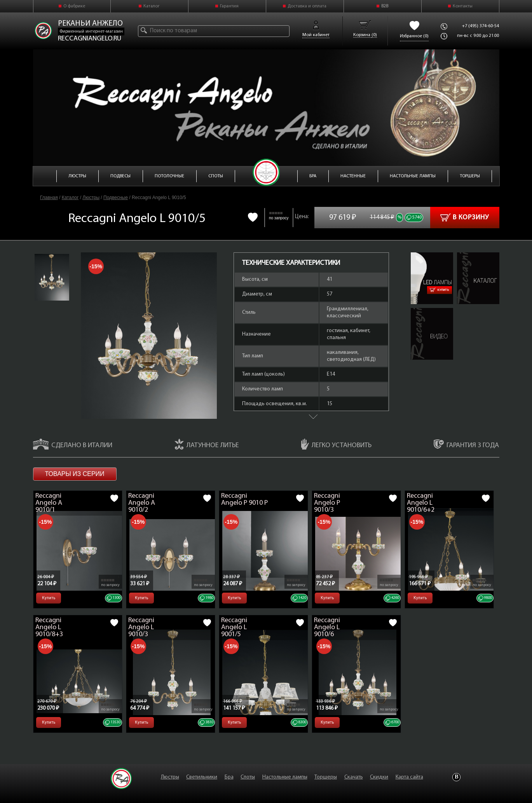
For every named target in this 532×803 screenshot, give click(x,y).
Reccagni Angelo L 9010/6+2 (421, 503)
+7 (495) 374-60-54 (481, 26)
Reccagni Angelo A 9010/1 (49, 503)
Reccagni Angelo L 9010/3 (141, 627)
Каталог (152, 6)
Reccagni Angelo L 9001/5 (234, 627)
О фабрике (74, 6)
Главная (49, 198)
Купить (440, 290)
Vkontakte (456, 777)
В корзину (465, 218)
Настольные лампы (285, 777)
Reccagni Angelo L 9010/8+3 (49, 627)
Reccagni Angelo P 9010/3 (327, 503)
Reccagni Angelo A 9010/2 (142, 503)
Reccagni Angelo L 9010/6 (327, 627)
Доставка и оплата (307, 6)
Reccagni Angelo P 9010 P (244, 499)
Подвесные (116, 198)
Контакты (463, 6)
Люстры (91, 198)
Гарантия (229, 6)
